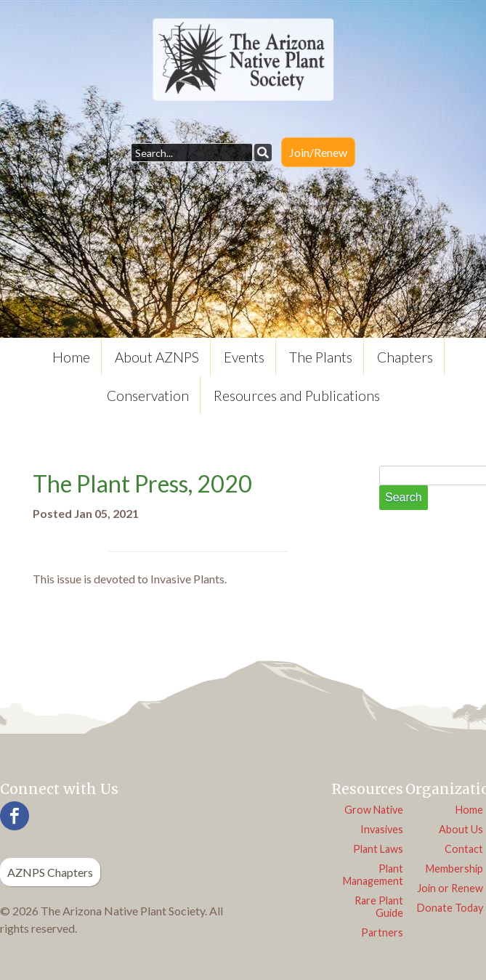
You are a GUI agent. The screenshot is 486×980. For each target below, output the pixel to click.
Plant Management (373, 875)
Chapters (405, 357)
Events (244, 357)
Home (71, 357)
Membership (454, 868)
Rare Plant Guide (379, 907)
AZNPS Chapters (50, 872)
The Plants (321, 357)
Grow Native (374, 810)
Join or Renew (450, 888)
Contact (464, 849)
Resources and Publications (297, 396)
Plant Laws (378, 849)
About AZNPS (157, 357)
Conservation (148, 396)
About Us (461, 829)
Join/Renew (318, 152)
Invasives (382, 829)
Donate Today (450, 908)
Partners (382, 932)
